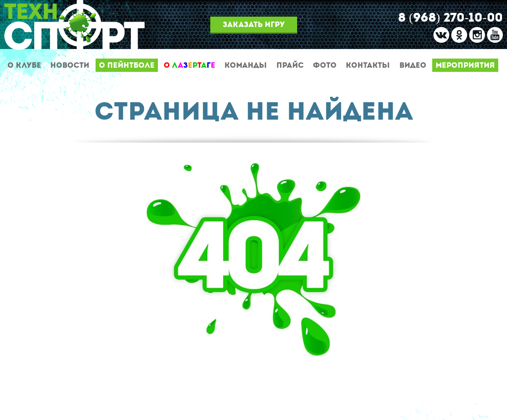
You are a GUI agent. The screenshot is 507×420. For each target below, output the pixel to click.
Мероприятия (465, 65)
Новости (70, 65)
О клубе (24, 65)
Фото (325, 65)
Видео (413, 65)
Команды (246, 65)
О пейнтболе (127, 65)
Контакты (368, 65)
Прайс (290, 65)
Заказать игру (254, 25)
